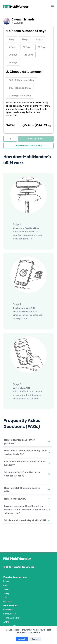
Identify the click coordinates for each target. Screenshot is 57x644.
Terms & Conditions (12, 618)
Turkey (6, 594)
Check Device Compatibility (28, 146)
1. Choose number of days (26, 31)
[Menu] (52, 6)
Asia (5, 598)
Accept (22, 639)
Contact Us (8, 610)
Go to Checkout (36, 139)
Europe (6, 581)
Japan (6, 589)
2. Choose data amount (24, 72)
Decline (35, 639)
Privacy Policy (9, 614)
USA (5, 585)
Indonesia (7, 602)
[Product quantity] (10, 139)
